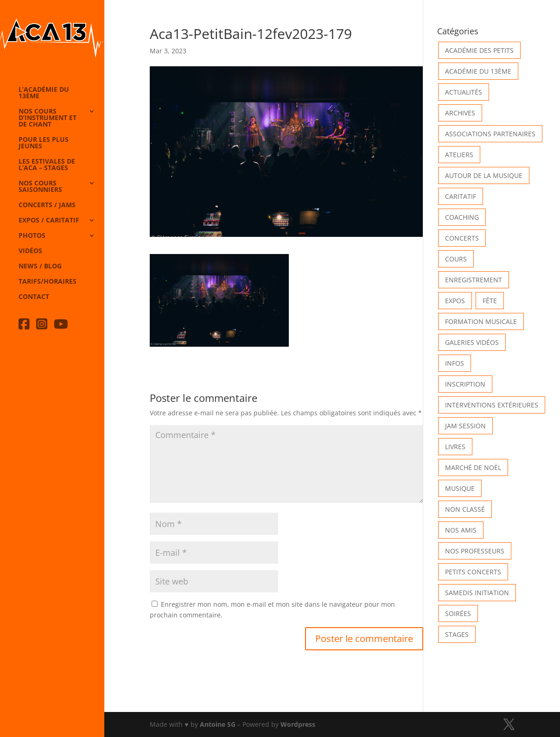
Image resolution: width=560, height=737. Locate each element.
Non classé (465, 509)
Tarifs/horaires (48, 282)
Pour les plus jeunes (44, 143)
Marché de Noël (473, 467)
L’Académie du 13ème (44, 93)
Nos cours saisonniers (40, 187)
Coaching (462, 217)
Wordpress (298, 724)
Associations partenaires (490, 134)
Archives (460, 113)
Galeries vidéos (472, 342)
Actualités (464, 92)
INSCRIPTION (465, 384)
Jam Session (465, 426)
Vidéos (30, 251)
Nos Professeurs (475, 551)
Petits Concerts (473, 572)
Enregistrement (474, 280)
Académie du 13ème (478, 71)
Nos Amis (461, 530)
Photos (32, 236)
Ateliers (459, 155)
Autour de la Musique (484, 175)
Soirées (458, 613)
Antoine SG (218, 724)
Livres (455, 447)
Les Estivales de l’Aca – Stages (47, 165)
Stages (457, 634)
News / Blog (40, 267)
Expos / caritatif (49, 221)
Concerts (462, 238)
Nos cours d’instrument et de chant (48, 118)
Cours (456, 259)
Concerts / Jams (47, 205)
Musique (460, 488)
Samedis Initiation (477, 593)
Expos (455, 301)
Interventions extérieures (492, 405)
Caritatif (461, 196)
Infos (455, 363)
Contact (34, 297)
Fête (490, 301)
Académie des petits (479, 50)
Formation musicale (481, 321)
